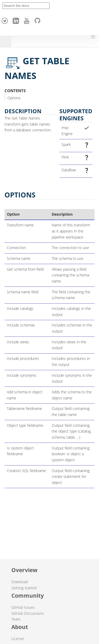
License (18, 639)
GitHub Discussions (28, 613)
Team (16, 619)
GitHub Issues (23, 607)
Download (20, 582)
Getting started (24, 588)
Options (14, 98)
